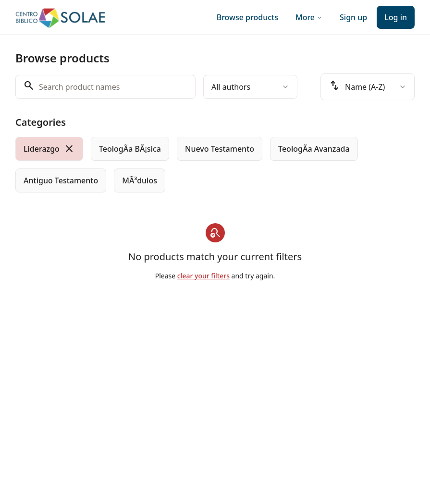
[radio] (49, 149)
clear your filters (203, 276)
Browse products (247, 17)
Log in (396, 17)
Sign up (353, 17)
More (309, 17)
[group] (215, 165)
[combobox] (250, 87)
